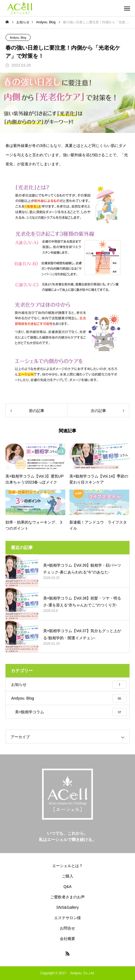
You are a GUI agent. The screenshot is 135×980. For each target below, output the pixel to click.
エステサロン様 (67, 918)
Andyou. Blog (18, 38)
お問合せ (67, 928)
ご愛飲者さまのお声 (67, 897)
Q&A (67, 887)
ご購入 (67, 876)
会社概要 (67, 939)
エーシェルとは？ (67, 866)
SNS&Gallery (67, 907)
